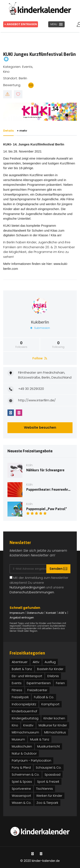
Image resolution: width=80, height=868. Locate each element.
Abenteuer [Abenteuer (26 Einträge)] (20, 662)
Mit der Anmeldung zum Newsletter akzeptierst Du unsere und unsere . (39, 585)
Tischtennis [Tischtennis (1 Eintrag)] (44, 789)
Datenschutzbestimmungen (32, 592)
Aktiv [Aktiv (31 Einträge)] (36, 662)
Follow (40, 358)
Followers (21, 345)
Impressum (17, 613)
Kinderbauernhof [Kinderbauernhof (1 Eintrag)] (24, 711)
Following (59, 345)
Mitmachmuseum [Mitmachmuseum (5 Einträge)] (25, 732)
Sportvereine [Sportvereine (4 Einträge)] (21, 789)
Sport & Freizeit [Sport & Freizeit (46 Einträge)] (48, 782)
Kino (6, 72)
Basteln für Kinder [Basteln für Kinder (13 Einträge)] (50, 669)
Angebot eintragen (22, 618)
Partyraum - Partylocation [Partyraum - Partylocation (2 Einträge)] (31, 761)
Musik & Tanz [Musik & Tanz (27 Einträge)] (40, 739)
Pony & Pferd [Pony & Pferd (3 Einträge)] (21, 768)
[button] (54, 24)
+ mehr (23, 131)
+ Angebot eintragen (21, 24)
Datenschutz (35, 613)
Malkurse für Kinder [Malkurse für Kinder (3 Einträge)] (53, 725)
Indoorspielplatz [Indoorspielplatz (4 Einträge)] (24, 704)
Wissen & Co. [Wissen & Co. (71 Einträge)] (22, 803)
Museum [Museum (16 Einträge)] (18, 739)
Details (8, 131)
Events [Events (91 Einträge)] (17, 683)
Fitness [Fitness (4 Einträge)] (17, 690)
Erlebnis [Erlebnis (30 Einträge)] (53, 676)
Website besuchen (40, 427)
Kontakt (51, 613)
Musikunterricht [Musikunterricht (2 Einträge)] (49, 746)
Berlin (23, 78)
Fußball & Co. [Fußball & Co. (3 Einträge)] (44, 697)
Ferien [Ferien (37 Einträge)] (60, 683)
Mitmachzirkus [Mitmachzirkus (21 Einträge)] (55, 732)
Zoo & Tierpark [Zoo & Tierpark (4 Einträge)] (47, 803)
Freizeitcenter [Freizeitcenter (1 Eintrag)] (37, 690)
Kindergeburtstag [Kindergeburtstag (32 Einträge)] (25, 718)
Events (27, 67)
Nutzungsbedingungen (27, 587)
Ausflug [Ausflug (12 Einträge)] (50, 662)
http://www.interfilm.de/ (37, 400)
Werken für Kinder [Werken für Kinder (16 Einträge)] (49, 796)
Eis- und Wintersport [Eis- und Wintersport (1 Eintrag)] (27, 676)
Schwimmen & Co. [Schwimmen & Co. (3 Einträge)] (26, 775)
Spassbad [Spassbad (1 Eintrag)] (52, 775)
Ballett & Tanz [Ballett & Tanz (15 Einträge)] (22, 669)
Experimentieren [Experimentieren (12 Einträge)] (39, 683)
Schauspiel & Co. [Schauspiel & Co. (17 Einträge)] (49, 768)
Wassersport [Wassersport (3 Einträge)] (21, 796)
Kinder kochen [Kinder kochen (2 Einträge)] (54, 718)
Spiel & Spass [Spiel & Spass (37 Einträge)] (22, 782)
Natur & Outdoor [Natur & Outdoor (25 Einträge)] (24, 753)
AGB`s (62, 613)
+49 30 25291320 (31, 389)
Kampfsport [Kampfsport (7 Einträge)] (50, 704)
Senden (58, 569)
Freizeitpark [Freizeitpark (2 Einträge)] (20, 697)
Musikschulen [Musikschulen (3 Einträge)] (22, 746)
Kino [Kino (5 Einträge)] (15, 725)
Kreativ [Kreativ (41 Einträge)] (28, 725)
